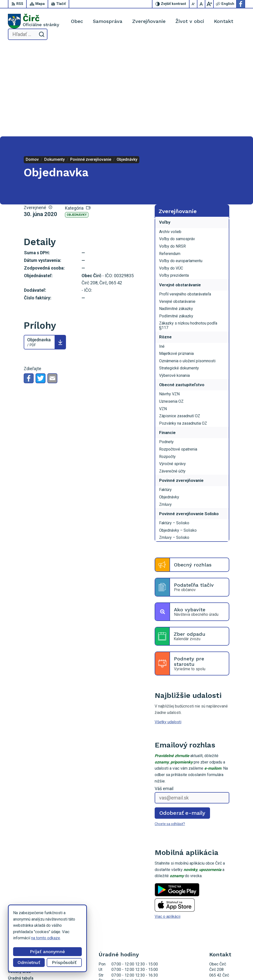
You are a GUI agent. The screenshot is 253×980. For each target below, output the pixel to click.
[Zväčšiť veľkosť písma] (209, 4)
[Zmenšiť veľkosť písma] (193, 4)
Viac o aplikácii (168, 826)
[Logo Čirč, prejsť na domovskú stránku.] (34, 21)
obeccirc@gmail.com (227, 918)
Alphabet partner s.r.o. (114, 967)
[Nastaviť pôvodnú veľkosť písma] (201, 4)
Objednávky (77, 124)
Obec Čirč (174, 967)
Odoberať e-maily (182, 722)
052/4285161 (221, 913)
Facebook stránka (225, 924)
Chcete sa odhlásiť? (170, 733)
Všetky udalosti (168, 631)
